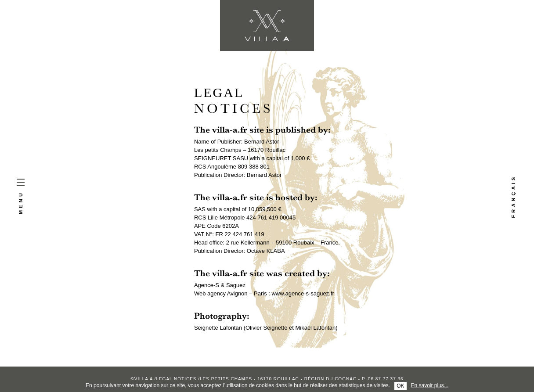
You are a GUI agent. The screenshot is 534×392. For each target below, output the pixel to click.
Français (513, 196)
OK (400, 386)
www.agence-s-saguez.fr (303, 293)
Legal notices (176, 379)
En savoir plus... (430, 385)
